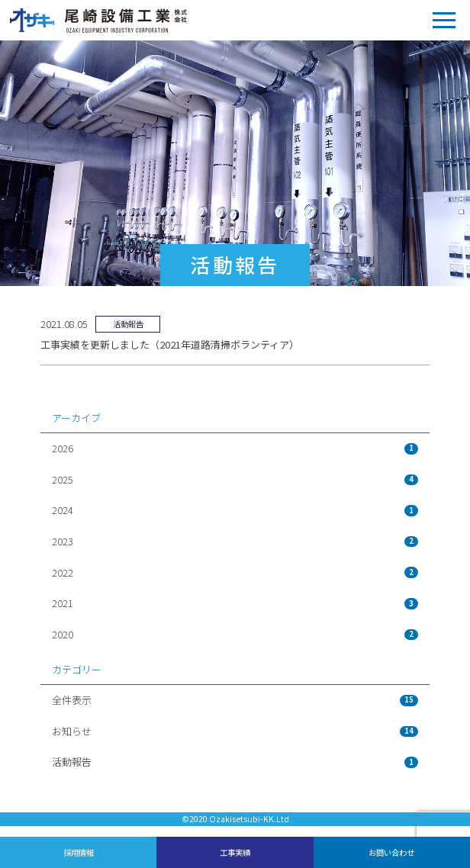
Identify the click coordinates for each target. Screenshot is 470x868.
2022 (235, 572)
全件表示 (235, 700)
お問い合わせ (391, 852)
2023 (235, 541)
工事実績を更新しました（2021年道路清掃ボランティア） (170, 344)
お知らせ (235, 731)
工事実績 (235, 852)
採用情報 (79, 852)
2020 (235, 634)
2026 (235, 448)
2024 (235, 510)
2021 (235, 603)
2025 (235, 479)
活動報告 (235, 762)
